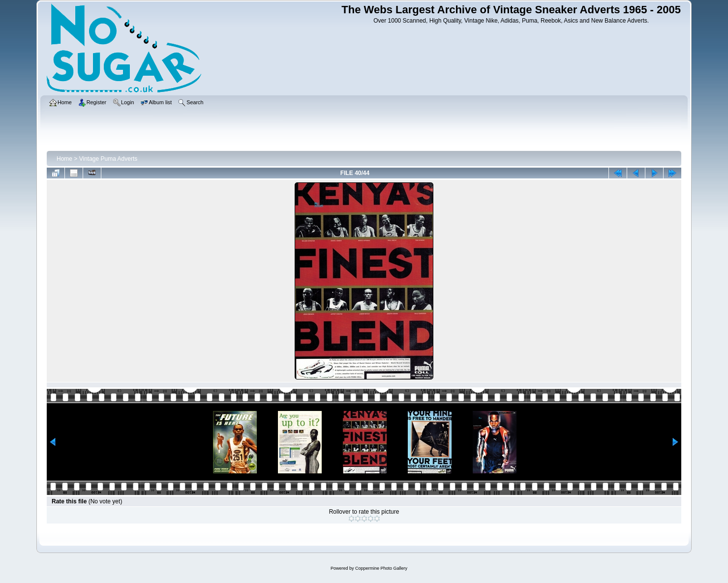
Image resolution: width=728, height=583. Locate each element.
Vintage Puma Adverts (108, 159)
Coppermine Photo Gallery (381, 568)
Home (64, 159)
